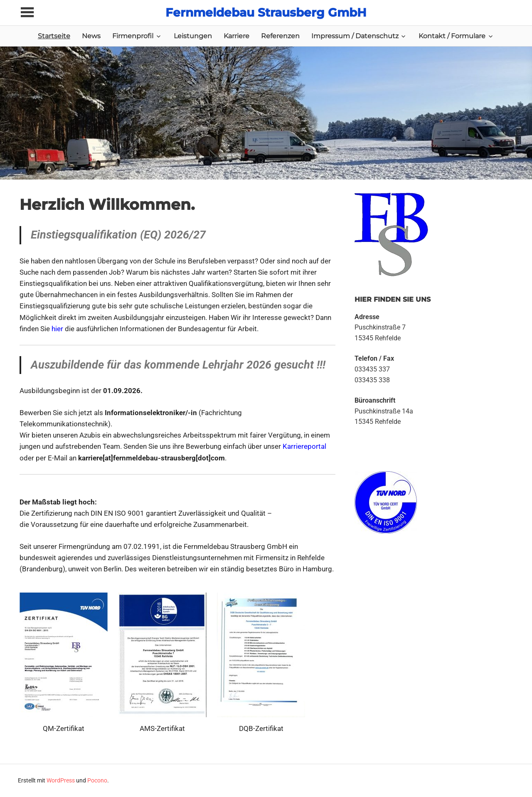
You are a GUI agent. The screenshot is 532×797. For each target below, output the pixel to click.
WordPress (61, 780)
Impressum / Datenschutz (355, 36)
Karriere (236, 36)
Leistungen (193, 36)
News (91, 36)
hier (57, 329)
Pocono (97, 780)
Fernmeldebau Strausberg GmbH (266, 12)
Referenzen (280, 36)
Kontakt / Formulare (452, 36)
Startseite (54, 36)
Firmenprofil (133, 36)
